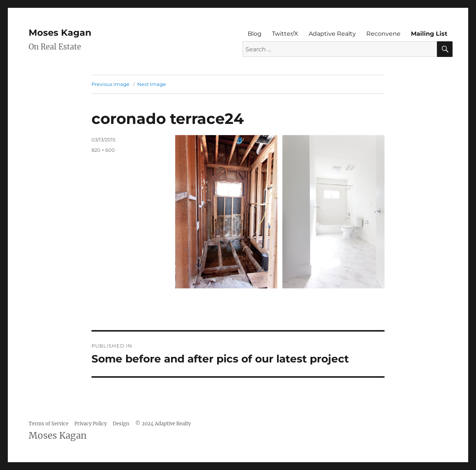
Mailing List (429, 34)
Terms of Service (49, 424)
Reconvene (383, 34)
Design (121, 424)
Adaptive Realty (332, 34)
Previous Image (110, 84)
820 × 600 (103, 150)
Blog (255, 34)
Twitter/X (285, 34)
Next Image (152, 84)
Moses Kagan (60, 33)
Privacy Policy (91, 424)
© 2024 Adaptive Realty (163, 424)
